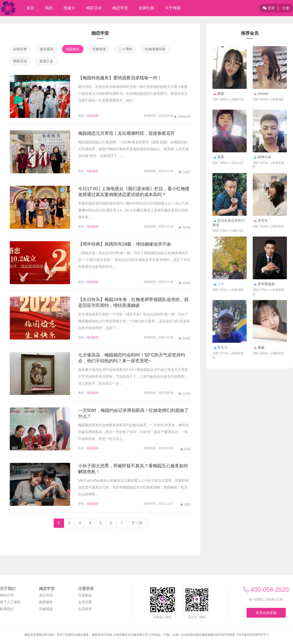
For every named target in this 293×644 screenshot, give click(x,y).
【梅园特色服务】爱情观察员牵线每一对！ (120, 78)
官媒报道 (99, 49)
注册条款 (85, 595)
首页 (30, 8)
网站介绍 (7, 595)
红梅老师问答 (155, 49)
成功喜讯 (46, 49)
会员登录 (85, 609)
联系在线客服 (266, 613)
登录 (269, 8)
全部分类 (20, 49)
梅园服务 (73, 49)
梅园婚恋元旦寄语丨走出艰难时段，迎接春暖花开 (126, 133)
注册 (286, 8)
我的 (49, 8)
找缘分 (69, 8)
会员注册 (85, 602)
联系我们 (7, 609)
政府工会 (46, 61)
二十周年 (126, 49)
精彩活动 (20, 61)
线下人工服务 (10, 602)
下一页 (137, 523)
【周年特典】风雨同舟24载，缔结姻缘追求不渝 (125, 244)
